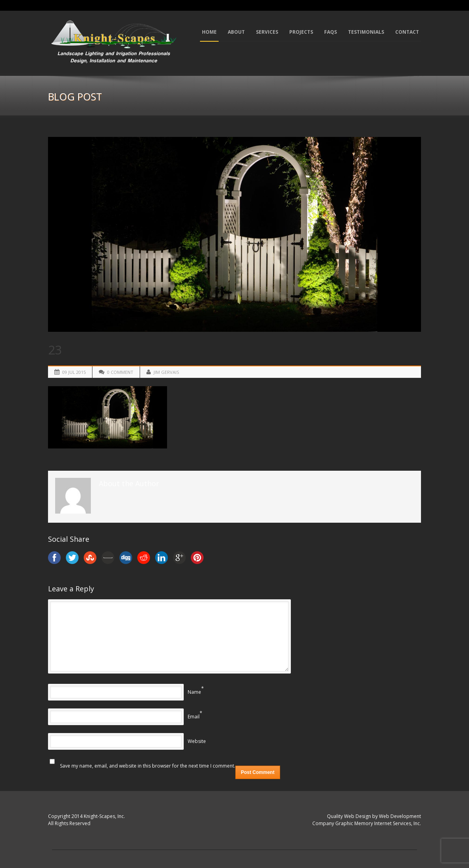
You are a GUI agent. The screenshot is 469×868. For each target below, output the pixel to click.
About (236, 32)
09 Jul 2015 (74, 372)
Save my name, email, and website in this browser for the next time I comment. (148, 766)
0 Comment (120, 372)
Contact (407, 32)
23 (55, 350)
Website (197, 741)
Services (267, 32)
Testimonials (366, 32)
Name (194, 692)
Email (194, 717)
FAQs (331, 32)
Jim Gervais (166, 372)
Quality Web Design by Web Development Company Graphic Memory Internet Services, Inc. (367, 820)
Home (209, 32)
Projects (301, 32)
